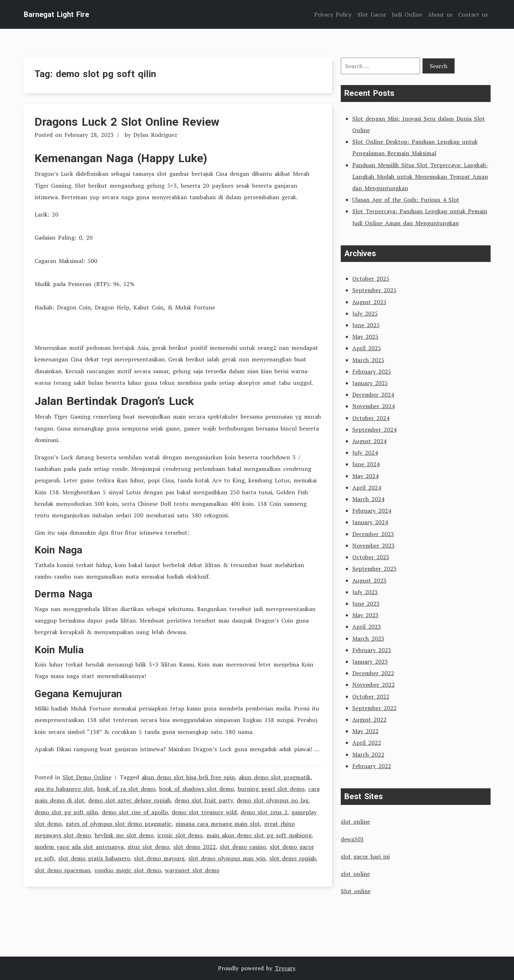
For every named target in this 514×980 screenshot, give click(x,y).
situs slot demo (148, 847)
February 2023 (372, 650)
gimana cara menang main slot (218, 824)
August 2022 (369, 720)
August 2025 (369, 302)
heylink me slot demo (124, 835)
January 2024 (370, 522)
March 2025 (368, 360)
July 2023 (365, 592)
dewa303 (352, 839)
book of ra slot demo (126, 789)
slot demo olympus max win (227, 858)
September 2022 (374, 708)
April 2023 (367, 627)
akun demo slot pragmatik (275, 777)
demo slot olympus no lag (272, 800)
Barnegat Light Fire (56, 14)
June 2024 (366, 464)
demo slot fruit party (204, 800)
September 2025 (374, 290)
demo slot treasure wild (204, 812)
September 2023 (374, 569)
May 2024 (365, 476)
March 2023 (368, 638)
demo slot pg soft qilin (66, 812)
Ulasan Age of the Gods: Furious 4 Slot (406, 200)
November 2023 (374, 545)
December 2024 (373, 395)
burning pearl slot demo (271, 789)
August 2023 (369, 580)
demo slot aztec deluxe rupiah (129, 800)
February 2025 (372, 371)
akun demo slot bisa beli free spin (188, 777)
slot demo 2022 (195, 847)
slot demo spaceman (62, 870)
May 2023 (365, 615)
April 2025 (367, 348)
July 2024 (365, 453)
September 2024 (374, 429)
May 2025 (365, 337)
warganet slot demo (192, 870)
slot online (355, 821)
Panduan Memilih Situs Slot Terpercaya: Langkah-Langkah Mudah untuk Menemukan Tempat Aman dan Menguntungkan (420, 177)
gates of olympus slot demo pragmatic (119, 824)
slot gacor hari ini (365, 856)
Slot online (356, 891)
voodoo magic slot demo (128, 870)
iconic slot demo (180, 835)
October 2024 (371, 418)
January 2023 (370, 661)
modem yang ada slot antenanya (79, 847)
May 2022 (365, 731)
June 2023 (366, 603)
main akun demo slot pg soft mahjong (259, 835)
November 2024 (374, 406)
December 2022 (373, 673)
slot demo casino (243, 847)
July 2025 (365, 313)
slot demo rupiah (293, 858)
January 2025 (370, 383)
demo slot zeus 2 (264, 812)
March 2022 (368, 754)
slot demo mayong (159, 858)
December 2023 (373, 534)
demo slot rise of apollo (135, 812)
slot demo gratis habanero (94, 858)
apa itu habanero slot (64, 789)
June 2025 (366, 325)
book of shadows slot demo (196, 789)
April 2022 (367, 743)
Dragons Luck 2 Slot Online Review (127, 122)
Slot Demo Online (87, 777)
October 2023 (371, 557)
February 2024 (372, 511)
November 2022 (374, 685)
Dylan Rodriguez (155, 135)
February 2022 (372, 766)
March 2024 (368, 499)
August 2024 (369, 441)
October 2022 (371, 696)
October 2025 (371, 279)
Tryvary (285, 968)
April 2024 (367, 487)
